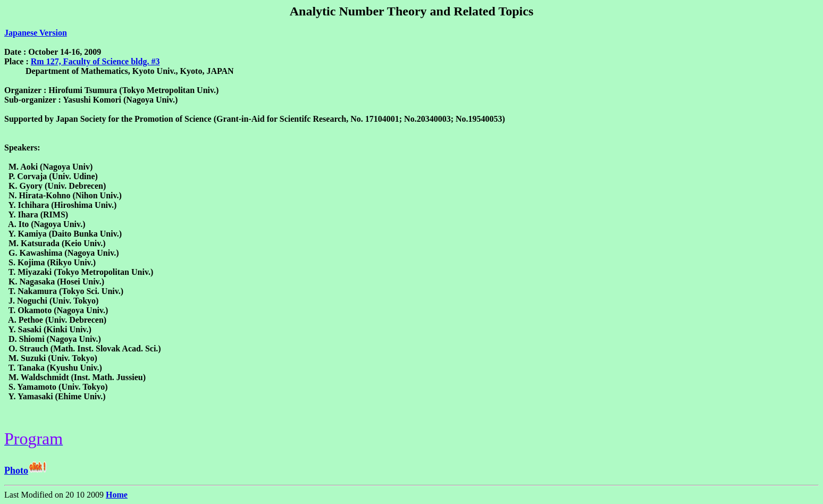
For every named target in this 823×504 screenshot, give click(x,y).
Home (117, 495)
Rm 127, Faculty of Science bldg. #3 (95, 61)
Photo (16, 471)
